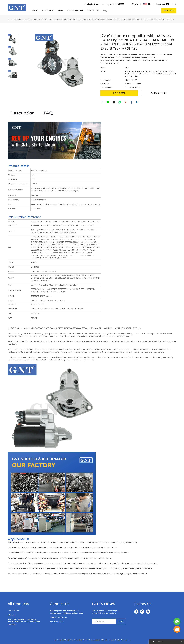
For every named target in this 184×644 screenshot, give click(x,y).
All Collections (20, 19)
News (60, 11)
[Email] (104, 621)
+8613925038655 (57, 622)
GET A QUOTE (169, 11)
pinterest (126, 102)
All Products (48, 11)
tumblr (132, 102)
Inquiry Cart (161, 4)
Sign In (135, 4)
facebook (102, 102)
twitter (114, 102)
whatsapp (120, 102)
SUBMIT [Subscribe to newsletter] (121, 621)
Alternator (12, 615)
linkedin (137, 102)
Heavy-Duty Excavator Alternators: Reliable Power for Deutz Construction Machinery (24, 622)
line (108, 102)
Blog (105, 11)
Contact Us (93, 11)
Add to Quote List (159, 93)
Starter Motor (33, 19)
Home (35, 11)
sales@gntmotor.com (59, 617)
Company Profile (75, 11)
